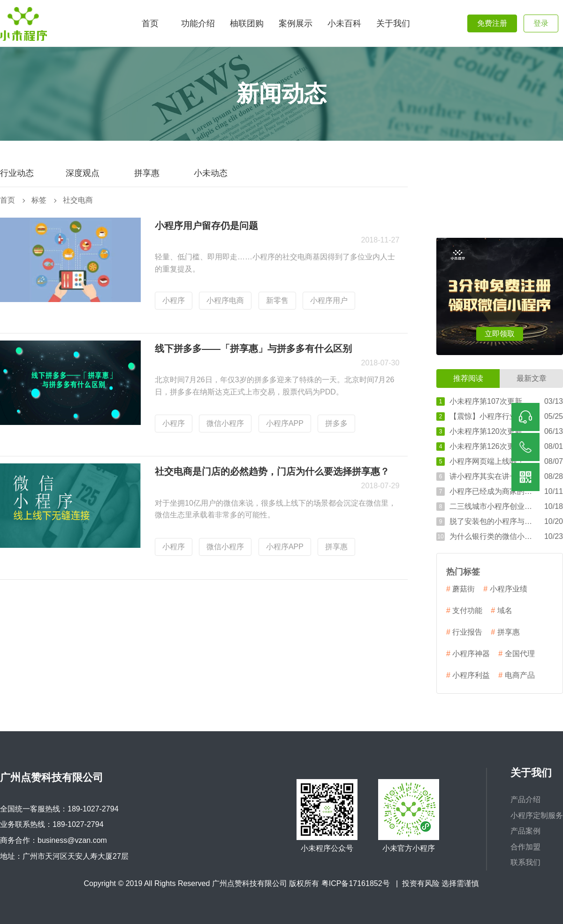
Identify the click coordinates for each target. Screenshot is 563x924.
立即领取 (500, 334)
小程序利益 (468, 675)
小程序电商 (225, 300)
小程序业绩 (505, 589)
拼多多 (336, 423)
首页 (8, 200)
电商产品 (516, 675)
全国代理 (516, 654)
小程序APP (285, 423)
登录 (541, 23)
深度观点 (83, 173)
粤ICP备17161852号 (356, 883)
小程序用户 (329, 300)
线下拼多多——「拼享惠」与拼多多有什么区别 (253, 348)
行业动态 (17, 173)
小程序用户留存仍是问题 (206, 226)
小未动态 (211, 173)
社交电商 (78, 200)
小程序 (174, 300)
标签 (39, 200)
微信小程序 (225, 423)
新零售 (277, 300)
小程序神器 (468, 654)
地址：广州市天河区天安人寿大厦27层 (64, 856)
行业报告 (464, 632)
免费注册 (492, 23)
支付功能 (464, 611)
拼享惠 (147, 173)
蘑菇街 (460, 589)
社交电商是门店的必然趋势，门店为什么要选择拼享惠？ (272, 471)
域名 (501, 611)
